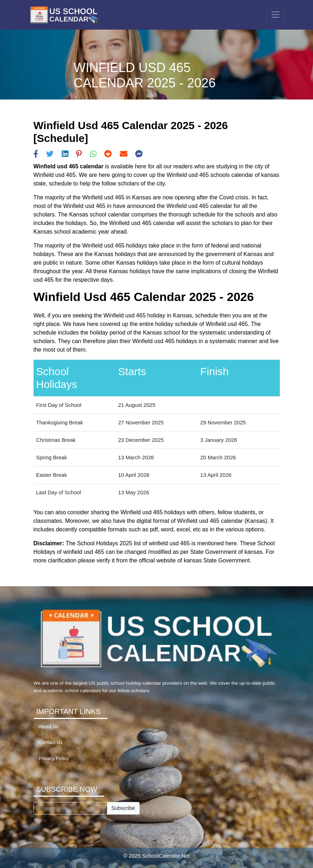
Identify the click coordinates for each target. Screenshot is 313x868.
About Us (49, 727)
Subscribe (123, 808)
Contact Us (51, 742)
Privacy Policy (54, 758)
